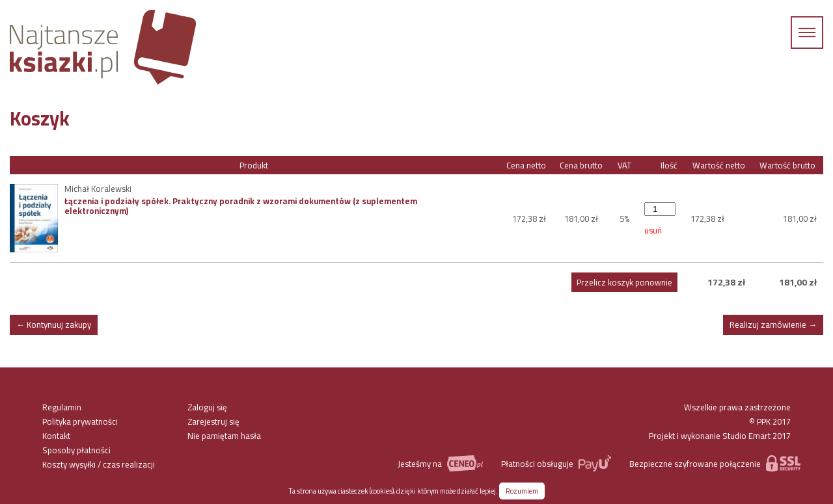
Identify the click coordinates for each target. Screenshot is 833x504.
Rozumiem (522, 491)
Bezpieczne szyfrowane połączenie (715, 463)
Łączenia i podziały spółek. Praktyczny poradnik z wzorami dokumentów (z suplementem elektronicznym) (241, 206)
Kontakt (56, 436)
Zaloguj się (207, 407)
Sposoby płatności (76, 450)
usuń (653, 230)
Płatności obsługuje (556, 463)
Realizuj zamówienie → (773, 325)
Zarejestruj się (213, 421)
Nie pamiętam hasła (224, 436)
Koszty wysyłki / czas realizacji (99, 464)
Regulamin (62, 407)
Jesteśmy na (440, 463)
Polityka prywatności (80, 421)
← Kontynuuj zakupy (54, 325)
